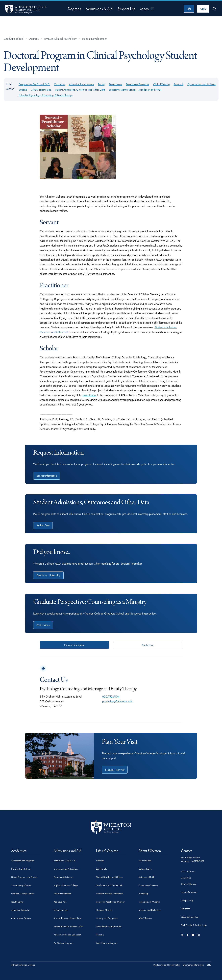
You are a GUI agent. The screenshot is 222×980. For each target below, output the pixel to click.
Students (23, 90)
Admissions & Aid (99, 9)
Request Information (47, 476)
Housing (100, 935)
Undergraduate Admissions (66, 869)
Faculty (102, 84)
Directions (185, 909)
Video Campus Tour (190, 917)
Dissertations (116, 84)
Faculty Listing (17, 902)
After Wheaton (145, 918)
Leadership (143, 893)
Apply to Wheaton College (66, 885)
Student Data (43, 525)
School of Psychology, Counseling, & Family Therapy (46, 95)
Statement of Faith (146, 877)
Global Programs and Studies (24, 877)
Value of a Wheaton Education (67, 935)
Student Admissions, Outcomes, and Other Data (80, 90)
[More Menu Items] (147, 9)
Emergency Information (193, 965)
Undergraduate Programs (22, 861)
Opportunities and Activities (202, 84)
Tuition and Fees (61, 910)
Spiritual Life (101, 869)
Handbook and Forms (150, 90)
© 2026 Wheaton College (23, 965)
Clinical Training (161, 84)
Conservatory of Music (21, 885)
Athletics (100, 861)
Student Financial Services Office (68, 926)
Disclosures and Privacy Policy (167, 965)
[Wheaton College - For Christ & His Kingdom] (111, 827)
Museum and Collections (150, 910)
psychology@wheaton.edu (117, 701)
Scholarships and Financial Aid (67, 918)
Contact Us (186, 878)
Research (179, 84)
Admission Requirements (82, 84)
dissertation (89, 395)
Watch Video (43, 625)
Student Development (94, 39)
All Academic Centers (21, 918)
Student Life (126, 9)
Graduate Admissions (63, 877)
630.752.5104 (111, 696)
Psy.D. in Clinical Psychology (60, 39)
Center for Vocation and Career (110, 902)
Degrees (74, 9)
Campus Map (187, 900)
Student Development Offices (109, 877)
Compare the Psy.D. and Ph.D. (34, 84)
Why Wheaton (145, 861)
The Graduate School (21, 869)
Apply (203, 9)
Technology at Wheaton (149, 902)
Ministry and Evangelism (107, 918)
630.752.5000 (188, 871)
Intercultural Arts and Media (109, 926)
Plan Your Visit (60, 902)
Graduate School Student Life (109, 885)
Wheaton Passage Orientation (110, 893)
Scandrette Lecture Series (122, 90)
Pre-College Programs (63, 943)
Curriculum (59, 84)
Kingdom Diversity (104, 910)
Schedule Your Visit (115, 770)
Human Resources (189, 892)
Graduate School (14, 39)
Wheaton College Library (22, 893)
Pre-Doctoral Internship (48, 575)
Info (189, 9)
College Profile (145, 869)
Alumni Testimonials (41, 90)
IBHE (209, 965)
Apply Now (148, 645)
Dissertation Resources (138, 84)
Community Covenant (148, 885)
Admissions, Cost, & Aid (64, 861)
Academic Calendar (20, 910)
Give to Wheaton (189, 884)
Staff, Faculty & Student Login (194, 925)
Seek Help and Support (106, 943)
